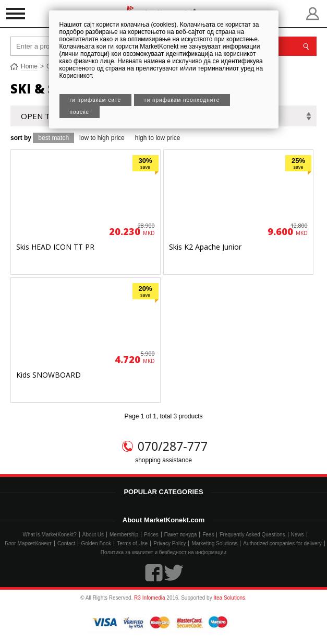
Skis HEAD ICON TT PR (55, 247)
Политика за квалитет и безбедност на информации (163, 552)
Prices (151, 535)
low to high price (102, 138)
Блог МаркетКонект (28, 543)
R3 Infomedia (149, 598)
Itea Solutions (229, 598)
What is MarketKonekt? (49, 535)
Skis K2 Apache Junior (205, 247)
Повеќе (80, 112)
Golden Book (96, 543)
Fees (208, 535)
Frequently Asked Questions (252, 535)
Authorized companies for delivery (282, 543)
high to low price (158, 138)
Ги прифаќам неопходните (182, 100)
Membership (124, 535)
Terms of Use (132, 543)
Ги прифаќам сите (96, 100)
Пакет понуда (180, 535)
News (298, 535)
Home (29, 66)
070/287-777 (173, 446)
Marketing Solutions (214, 543)
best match (53, 138)
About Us (93, 535)
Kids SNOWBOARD (49, 375)
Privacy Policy (169, 543)
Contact (66, 543)
